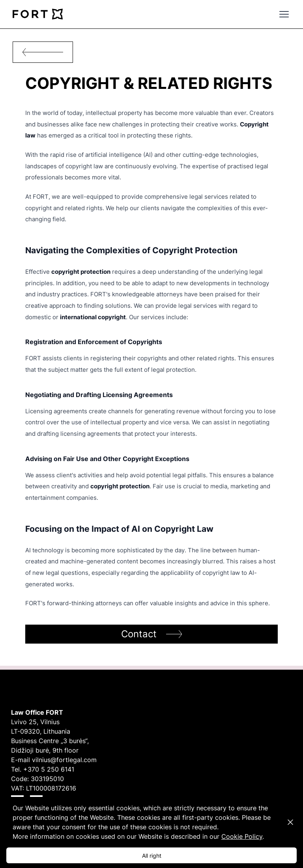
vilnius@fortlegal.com (64, 760)
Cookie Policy (242, 836)
